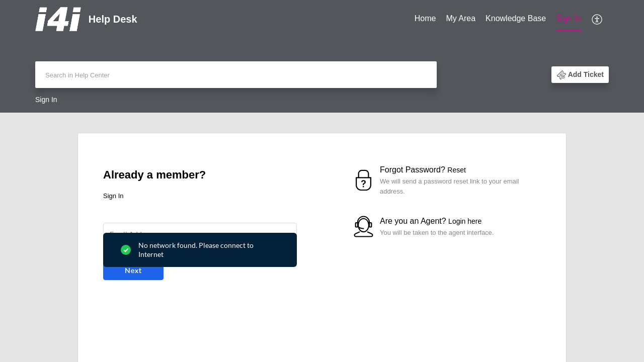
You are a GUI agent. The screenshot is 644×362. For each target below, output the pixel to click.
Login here (465, 221)
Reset (457, 170)
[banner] (322, 56)
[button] (597, 19)
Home (425, 18)
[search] (236, 75)
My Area (461, 18)
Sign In (569, 18)
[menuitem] (425, 19)
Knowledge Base (516, 18)
